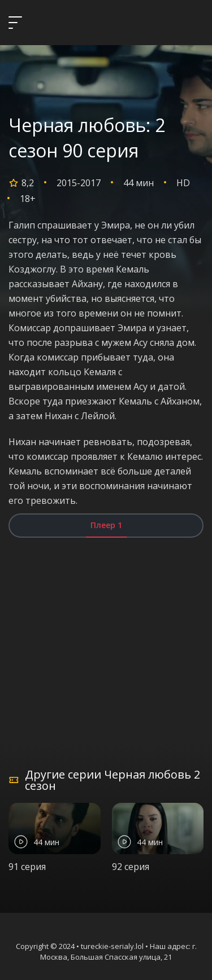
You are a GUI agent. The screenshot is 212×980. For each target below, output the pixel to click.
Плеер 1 (106, 525)
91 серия (27, 867)
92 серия (131, 867)
